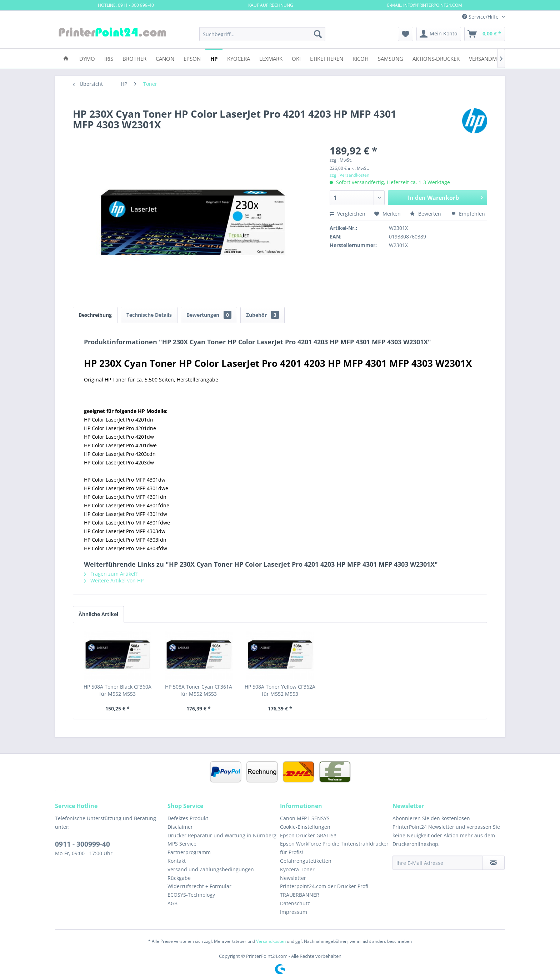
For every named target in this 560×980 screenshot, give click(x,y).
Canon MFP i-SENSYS (305, 818)
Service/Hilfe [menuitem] (481, 17)
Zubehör (262, 315)
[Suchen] (318, 34)
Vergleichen (347, 214)
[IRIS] (109, 58)
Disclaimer (180, 827)
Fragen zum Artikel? (111, 574)
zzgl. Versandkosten (349, 175)
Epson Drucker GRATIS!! (308, 835)
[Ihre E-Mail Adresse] (437, 863)
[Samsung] (391, 58)
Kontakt (177, 861)
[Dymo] (87, 58)
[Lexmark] (271, 58)
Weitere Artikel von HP (114, 580)
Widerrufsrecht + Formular (199, 886)
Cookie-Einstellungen (305, 827)
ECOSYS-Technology (191, 895)
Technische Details (149, 315)
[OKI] (296, 58)
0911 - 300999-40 (82, 844)
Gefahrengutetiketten (306, 861)
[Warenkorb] (485, 34)
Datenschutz (295, 903)
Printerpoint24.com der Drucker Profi (324, 886)
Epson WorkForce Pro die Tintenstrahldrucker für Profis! (334, 848)
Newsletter (293, 878)
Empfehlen (468, 214)
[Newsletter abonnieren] (493, 863)
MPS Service (182, 844)
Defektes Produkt (188, 818)
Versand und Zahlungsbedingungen (211, 869)
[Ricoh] (361, 58)
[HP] (214, 58)
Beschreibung (95, 315)
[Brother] (134, 58)
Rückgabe (179, 878)
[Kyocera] (239, 58)
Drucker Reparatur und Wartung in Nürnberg (222, 835)
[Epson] (192, 58)
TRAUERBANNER (300, 895)
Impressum (294, 912)
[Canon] (165, 58)
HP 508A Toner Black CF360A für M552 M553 (117, 690)
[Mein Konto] (439, 34)
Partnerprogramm (189, 852)
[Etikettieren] (327, 58)
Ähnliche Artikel (98, 614)
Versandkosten (271, 941)
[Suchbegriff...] (262, 34)
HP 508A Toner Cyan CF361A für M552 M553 (199, 690)
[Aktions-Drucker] (436, 58)
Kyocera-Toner (297, 869)
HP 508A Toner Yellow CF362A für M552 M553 (280, 690)
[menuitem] (262, 34)
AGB (172, 903)
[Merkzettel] (406, 34)
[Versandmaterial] (493, 58)
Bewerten (426, 214)
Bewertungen (209, 315)
